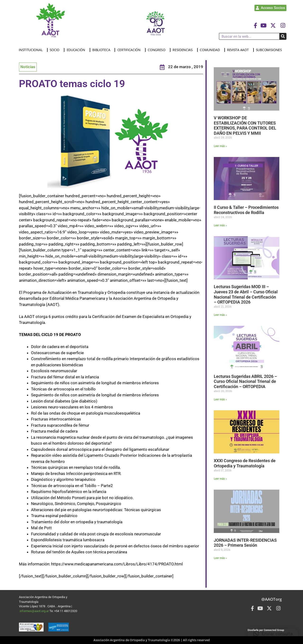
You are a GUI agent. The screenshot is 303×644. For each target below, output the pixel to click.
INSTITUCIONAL (32, 50)
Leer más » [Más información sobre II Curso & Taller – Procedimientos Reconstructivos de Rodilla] (220, 225)
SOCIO (56, 50)
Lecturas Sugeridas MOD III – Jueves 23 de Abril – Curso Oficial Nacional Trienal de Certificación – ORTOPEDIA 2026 (246, 294)
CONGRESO (158, 50)
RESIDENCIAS (184, 50)
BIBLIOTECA (102, 50)
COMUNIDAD (211, 50)
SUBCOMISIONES (270, 50)
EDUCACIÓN (77, 50)
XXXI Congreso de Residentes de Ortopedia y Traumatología (245, 463)
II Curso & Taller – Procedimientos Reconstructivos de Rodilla (246, 210)
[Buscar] (283, 36)
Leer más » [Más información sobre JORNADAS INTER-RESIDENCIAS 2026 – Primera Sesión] (220, 558)
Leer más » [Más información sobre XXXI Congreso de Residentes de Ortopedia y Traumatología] (220, 479)
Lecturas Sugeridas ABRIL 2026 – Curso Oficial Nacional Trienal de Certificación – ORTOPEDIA (245, 381)
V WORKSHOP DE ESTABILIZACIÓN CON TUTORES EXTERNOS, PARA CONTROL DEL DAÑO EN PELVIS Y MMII (245, 125)
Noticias (28, 67)
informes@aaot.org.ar (35, 611)
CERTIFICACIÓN (130, 50)
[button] (273, 634)
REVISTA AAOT (239, 50)
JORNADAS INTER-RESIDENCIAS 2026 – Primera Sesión (245, 543)
